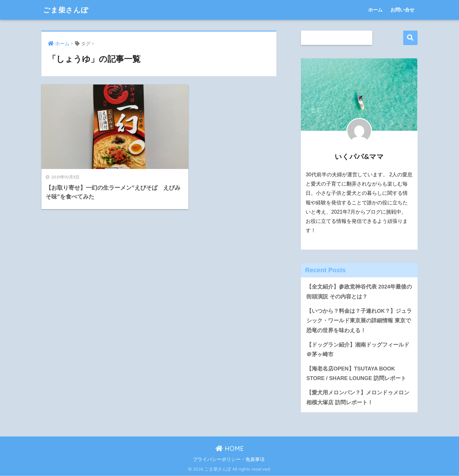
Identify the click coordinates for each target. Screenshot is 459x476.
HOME (230, 449)
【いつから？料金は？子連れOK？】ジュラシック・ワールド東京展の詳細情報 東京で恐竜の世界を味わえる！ (359, 321)
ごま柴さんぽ (67, 10)
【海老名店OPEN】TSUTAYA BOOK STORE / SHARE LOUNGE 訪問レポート (356, 374)
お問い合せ (402, 10)
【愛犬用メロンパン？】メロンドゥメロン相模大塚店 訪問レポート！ (358, 398)
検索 (410, 38)
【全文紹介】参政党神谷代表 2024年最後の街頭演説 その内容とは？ (359, 292)
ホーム (375, 10)
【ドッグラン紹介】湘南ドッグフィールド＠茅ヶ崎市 (358, 350)
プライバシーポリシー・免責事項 (229, 460)
